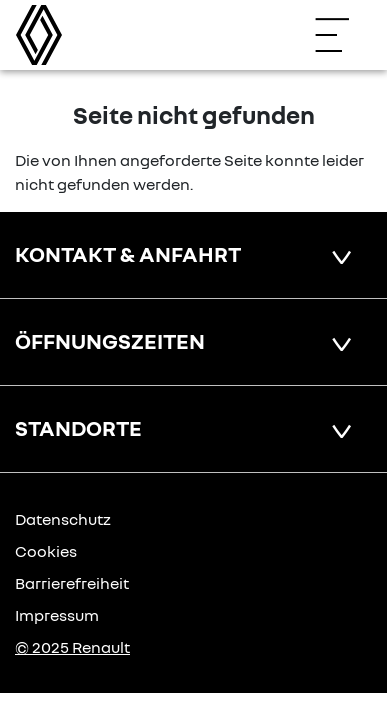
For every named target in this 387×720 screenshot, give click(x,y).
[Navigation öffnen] (342, 35)
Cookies (46, 551)
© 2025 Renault (72, 647)
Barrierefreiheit (72, 583)
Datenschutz (63, 519)
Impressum (57, 615)
